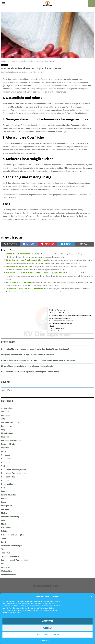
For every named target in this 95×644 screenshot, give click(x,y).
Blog (3, 430)
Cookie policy (45, 641)
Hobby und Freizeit (9, 484)
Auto (3, 419)
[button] (91, 596)
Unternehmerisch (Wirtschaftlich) (15, 560)
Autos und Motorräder (10, 422)
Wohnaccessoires (9, 575)
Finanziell (5, 448)
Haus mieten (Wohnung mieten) (14, 473)
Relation (5, 531)
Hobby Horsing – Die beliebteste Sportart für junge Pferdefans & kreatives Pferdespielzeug (39, 360)
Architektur (6, 415)
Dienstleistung (7, 433)
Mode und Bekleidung (10, 517)
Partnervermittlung (9, 528)
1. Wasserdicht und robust (59, 313)
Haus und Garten (8, 477)
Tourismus (6, 553)
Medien (4, 513)
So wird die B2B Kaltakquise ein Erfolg (22, 254)
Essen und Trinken (9, 444)
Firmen (4, 451)
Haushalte (5, 480)
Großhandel (6, 466)
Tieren (4, 549)
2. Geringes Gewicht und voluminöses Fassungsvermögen (71, 315)
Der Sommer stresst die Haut (18, 282)
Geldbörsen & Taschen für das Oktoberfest (24, 289)
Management (7, 506)
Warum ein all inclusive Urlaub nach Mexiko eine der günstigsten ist (35, 273)
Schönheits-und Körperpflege (13, 535)
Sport (3, 542)
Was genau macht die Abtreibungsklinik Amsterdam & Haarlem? (27, 355)
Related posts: (59, 331)
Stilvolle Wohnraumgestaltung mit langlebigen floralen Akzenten (28, 366)
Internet (4, 491)
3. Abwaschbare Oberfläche (60, 318)
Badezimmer (7, 426)
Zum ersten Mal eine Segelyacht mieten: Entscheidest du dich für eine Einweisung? (35, 349)
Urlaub (4, 564)
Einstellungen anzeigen (48, 635)
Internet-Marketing (9, 495)
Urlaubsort (6, 567)
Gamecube (6, 455)
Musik (4, 524)
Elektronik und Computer (11, 441)
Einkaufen (5, 437)
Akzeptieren (48, 621)
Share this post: (59, 329)
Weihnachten (6, 571)
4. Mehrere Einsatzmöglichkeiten (62, 321)
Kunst (4, 502)
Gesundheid (6, 462)
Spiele (4, 538)
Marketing (5, 509)
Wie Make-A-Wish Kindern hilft (19, 266)
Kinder (4, 499)
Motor (4, 520)
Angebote (5, 65)
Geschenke (6, 459)
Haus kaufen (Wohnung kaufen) (14, 470)
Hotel (3, 488)
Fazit (52, 326)
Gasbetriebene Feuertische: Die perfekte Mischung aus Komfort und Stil (31, 372)
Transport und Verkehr (10, 557)
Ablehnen (48, 628)
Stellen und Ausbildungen (12, 546)
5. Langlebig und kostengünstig (61, 323)
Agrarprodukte (7, 408)
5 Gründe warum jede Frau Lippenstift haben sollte (28, 260)
